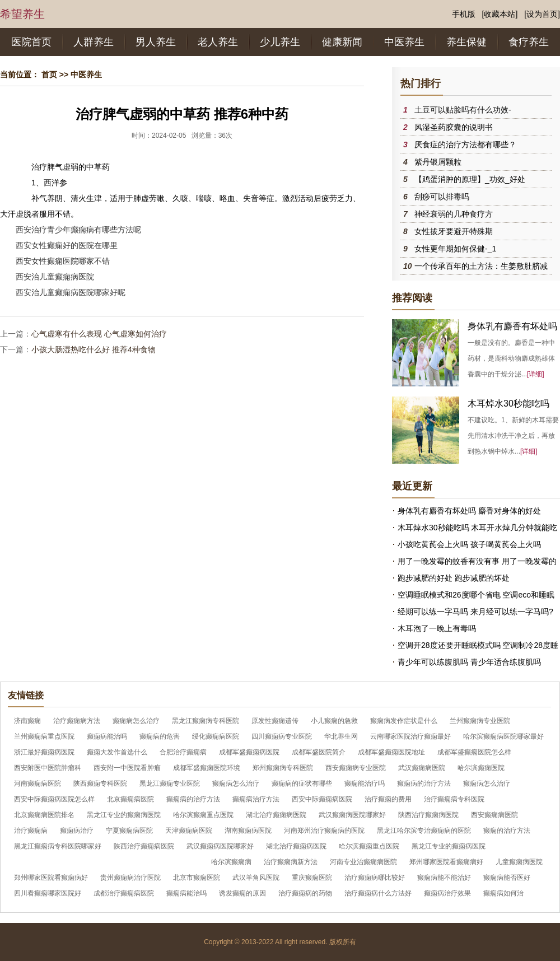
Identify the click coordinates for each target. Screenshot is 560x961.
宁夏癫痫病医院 (129, 831)
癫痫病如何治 (503, 893)
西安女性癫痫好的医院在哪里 (67, 245)
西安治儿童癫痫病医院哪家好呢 (71, 292)
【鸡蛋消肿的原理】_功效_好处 (470, 179)
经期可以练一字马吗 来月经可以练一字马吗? (475, 612)
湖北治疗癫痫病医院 (276, 815)
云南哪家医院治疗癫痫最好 (410, 736)
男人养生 (156, 42)
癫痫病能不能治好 (444, 878)
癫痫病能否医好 (507, 878)
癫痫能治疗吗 (365, 783)
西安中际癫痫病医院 (322, 799)
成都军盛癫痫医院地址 (391, 752)
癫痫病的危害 (160, 736)
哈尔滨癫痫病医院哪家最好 (503, 736)
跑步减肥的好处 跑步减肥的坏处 (454, 578)
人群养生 (94, 42)
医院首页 (31, 42)
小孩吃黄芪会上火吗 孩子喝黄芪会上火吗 (469, 544)
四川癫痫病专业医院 (282, 736)
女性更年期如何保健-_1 (455, 249)
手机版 (464, 14)
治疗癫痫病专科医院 (454, 799)
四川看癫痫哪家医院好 (48, 893)
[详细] (536, 374)
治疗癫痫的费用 (388, 799)
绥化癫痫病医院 (216, 736)
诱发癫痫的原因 (242, 893)
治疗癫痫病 (31, 831)
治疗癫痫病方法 (77, 721)
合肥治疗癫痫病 (183, 752)
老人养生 (218, 42)
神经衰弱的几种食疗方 (454, 214)
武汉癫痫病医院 (422, 768)
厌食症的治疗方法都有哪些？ (465, 144)
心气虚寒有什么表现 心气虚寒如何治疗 (99, 334)
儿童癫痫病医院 (519, 862)
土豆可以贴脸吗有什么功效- (463, 110)
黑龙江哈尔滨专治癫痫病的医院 (424, 831)
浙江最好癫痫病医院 (44, 752)
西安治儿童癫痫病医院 (55, 277)
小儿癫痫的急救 (334, 721)
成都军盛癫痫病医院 (249, 752)
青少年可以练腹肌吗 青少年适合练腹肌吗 (469, 662)
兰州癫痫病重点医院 (44, 736)
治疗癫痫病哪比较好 (375, 878)
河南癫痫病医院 (38, 783)
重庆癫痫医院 (312, 878)
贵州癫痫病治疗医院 (130, 878)
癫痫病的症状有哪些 (302, 783)
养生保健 (466, 42)
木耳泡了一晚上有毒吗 (437, 628)
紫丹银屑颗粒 (438, 162)
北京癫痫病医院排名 (44, 815)
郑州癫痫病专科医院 (283, 768)
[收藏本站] (500, 14)
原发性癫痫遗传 (275, 721)
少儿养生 (280, 42)
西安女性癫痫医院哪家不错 (63, 261)
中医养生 (404, 42)
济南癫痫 (27, 721)
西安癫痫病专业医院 (356, 768)
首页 (49, 74)
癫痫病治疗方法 (256, 799)
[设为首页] (542, 14)
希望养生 (22, 14)
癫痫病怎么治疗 (136, 721)
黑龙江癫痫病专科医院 (206, 721)
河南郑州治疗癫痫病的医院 (324, 831)
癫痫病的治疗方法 (424, 783)
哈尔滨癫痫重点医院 (203, 815)
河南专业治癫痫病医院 (363, 862)
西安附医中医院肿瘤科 (48, 768)
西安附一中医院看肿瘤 (127, 768)
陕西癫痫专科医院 (100, 783)
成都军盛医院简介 (319, 752)
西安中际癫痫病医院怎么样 (54, 799)
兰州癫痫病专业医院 (480, 721)
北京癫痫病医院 (130, 799)
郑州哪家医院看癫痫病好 (446, 862)
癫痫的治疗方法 (507, 831)
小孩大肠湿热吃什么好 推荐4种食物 (94, 349)
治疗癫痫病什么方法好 (378, 893)
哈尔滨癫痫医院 (481, 768)
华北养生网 (341, 736)
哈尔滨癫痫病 (231, 862)
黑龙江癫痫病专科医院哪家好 (58, 846)
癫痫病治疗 (77, 831)
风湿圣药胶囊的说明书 (454, 127)
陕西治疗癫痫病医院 (428, 815)
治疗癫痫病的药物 (305, 893)
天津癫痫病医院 (189, 831)
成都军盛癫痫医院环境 (207, 768)
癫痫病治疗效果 (447, 893)
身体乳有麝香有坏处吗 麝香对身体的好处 (469, 511)
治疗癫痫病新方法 (291, 862)
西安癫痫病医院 (494, 815)
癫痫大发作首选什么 (117, 752)
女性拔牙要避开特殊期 (454, 231)
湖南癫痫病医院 (248, 831)
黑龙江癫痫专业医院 (170, 783)
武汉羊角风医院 (256, 878)
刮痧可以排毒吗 (442, 197)
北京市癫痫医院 (197, 878)
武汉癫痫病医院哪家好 (352, 815)
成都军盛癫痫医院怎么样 (474, 752)
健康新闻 (342, 42)
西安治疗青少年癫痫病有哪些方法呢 (78, 230)
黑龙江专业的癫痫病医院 (124, 815)
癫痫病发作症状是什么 (404, 721)
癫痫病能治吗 (107, 736)
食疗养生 (529, 42)
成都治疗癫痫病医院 (124, 893)
